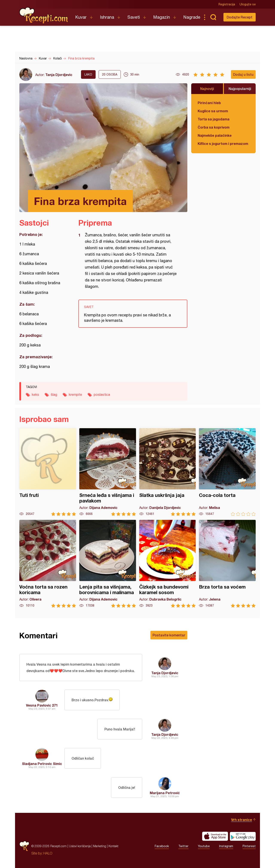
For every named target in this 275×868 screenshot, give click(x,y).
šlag (54, 395)
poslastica (102, 395)
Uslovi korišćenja (80, 846)
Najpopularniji (240, 89)
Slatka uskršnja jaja (168, 472)
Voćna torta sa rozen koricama (48, 564)
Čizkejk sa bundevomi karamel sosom (168, 564)
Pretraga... (213, 17)
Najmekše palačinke (215, 135)
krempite (75, 395)
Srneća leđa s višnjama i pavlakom (108, 472)
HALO (48, 853)
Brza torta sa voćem (227, 564)
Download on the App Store (215, 836)
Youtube (204, 846)
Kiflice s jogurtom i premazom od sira (223, 143)
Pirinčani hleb (209, 103)
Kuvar (81, 17)
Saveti (134, 17)
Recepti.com (44, 15)
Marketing (100, 846)
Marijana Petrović (165, 793)
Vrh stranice (242, 820)
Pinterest (249, 846)
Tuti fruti (48, 472)
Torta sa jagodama (214, 119)
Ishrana (107, 17)
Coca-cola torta (227, 472)
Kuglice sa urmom (213, 111)
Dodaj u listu (243, 74)
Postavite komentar (169, 635)
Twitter (183, 846)
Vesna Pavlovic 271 (42, 705)
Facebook (162, 846)
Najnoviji (207, 89)
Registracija (227, 4)
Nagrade (192, 17)
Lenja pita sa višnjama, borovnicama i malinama (108, 564)
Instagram (226, 846)
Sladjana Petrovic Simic (42, 764)
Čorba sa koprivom (214, 127)
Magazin (162, 17)
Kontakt (113, 846)
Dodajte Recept (240, 17)
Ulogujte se (248, 4)
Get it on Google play (243, 836)
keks (35, 395)
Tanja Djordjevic (59, 75)
